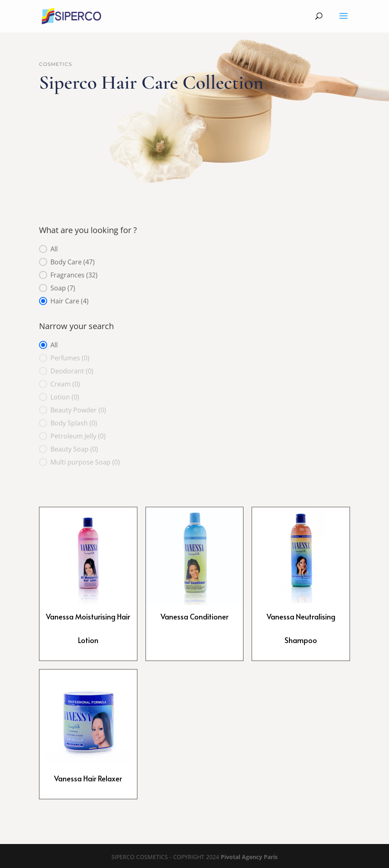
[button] (195, 249)
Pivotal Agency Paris (249, 857)
